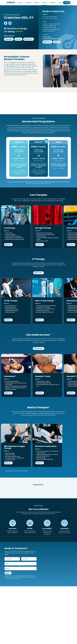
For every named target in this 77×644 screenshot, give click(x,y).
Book (67, 3)
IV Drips (18, 39)
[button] (1, 491)
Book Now (47, 42)
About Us (37, 3)
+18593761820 (47, 37)
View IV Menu (38, 273)
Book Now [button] (8, 245)
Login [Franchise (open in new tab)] (60, 3)
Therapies (9, 39)
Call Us (57, 42)
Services (20, 3)
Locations (44, 3)
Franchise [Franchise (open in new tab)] (52, 3)
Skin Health (29, 39)
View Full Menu (38, 348)
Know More (28, 3)
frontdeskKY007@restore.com (52, 38)
